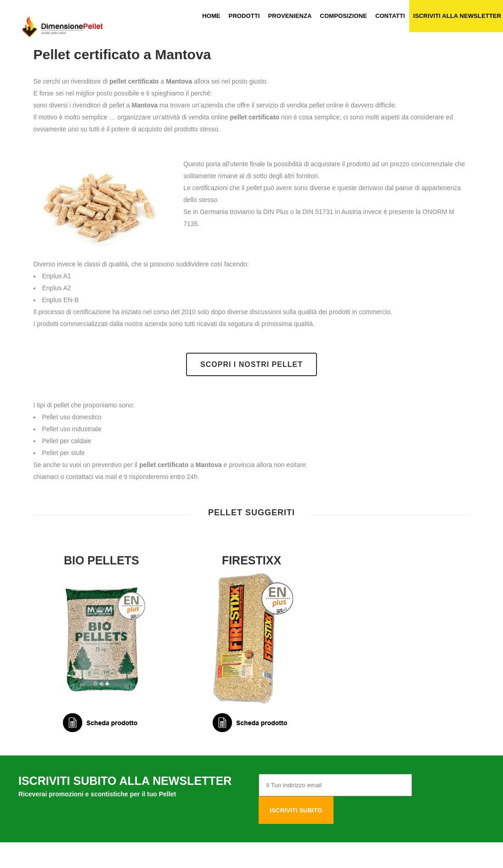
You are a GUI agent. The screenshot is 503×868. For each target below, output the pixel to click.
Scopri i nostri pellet (251, 364)
